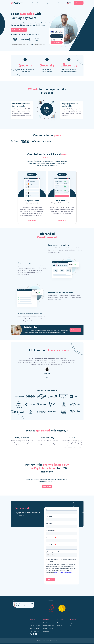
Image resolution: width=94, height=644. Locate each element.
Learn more (32, 220)
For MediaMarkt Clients (49, 628)
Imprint (39, 641)
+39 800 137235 (35, 628)
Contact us (79, 3)
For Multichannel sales (49, 626)
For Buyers (47, 3)
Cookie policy (45, 641)
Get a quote (75, 330)
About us (54, 3)
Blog (71, 623)
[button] (38, 3)
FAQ (71, 626)
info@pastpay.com (35, 623)
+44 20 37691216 (35, 626)
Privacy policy (53, 641)
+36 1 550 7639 (35, 631)
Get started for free (19, 30)
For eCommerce (47, 623)
